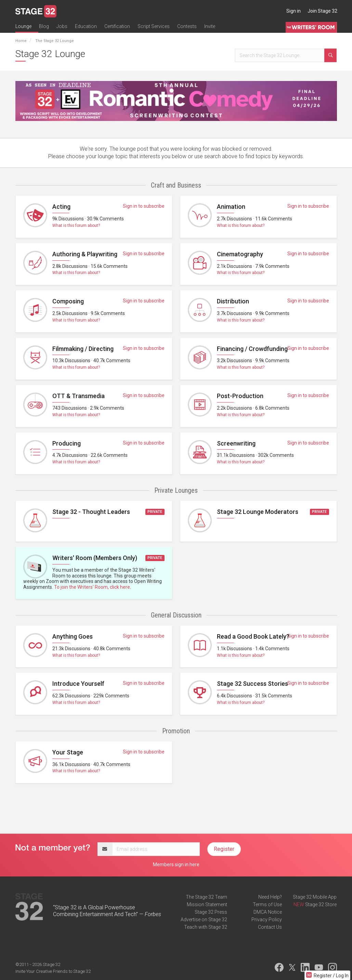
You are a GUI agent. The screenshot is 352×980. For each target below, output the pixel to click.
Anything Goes (73, 636)
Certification (117, 26)
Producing (67, 443)
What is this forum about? (76, 226)
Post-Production (240, 396)
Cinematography (240, 254)
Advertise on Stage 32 (204, 920)
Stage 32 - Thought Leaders (91, 512)
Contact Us (270, 927)
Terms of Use (267, 904)
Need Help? (270, 897)
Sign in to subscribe (144, 206)
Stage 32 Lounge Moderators (258, 512)
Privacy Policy (267, 920)
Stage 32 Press (211, 912)
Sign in (294, 11)
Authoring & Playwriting (85, 254)
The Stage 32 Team (206, 897)
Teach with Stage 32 (206, 927)
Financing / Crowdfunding (252, 349)
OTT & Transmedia (79, 396)
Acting (61, 207)
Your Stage (68, 752)
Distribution (233, 301)
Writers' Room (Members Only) (95, 558)
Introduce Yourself (78, 684)
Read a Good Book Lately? (253, 636)
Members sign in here (176, 865)
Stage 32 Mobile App (315, 897)
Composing (68, 301)
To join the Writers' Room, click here (92, 587)
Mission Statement (207, 904)
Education (86, 26)
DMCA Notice (268, 912)
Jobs (62, 26)
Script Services (154, 26)
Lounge (23, 26)
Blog (44, 26)
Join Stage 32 (322, 11)
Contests (187, 26)
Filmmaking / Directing (83, 349)
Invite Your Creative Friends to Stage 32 (53, 971)
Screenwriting (236, 443)
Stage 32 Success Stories (252, 684)
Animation (231, 207)
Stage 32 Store (321, 904)
